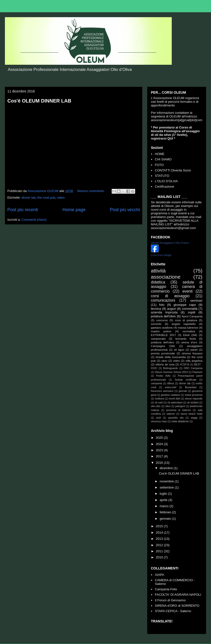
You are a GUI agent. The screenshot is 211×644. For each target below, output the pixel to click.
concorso (162, 320)
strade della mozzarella (171, 357)
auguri (171, 309)
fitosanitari (191, 387)
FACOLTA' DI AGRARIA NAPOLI (178, 595)
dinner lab (29, 198)
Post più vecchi (125, 210)
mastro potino (161, 331)
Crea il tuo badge (161, 255)
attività (158, 271)
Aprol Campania (192, 316)
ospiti (192, 312)
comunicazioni (163, 300)
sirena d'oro (189, 342)
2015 (160, 526)
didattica (158, 282)
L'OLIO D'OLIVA (166, 181)
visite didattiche (180, 421)
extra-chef (171, 387)
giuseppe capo (185, 305)
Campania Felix (166, 589)
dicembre (167, 468)
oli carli (159, 403)
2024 (160, 444)
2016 (160, 463)
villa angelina (194, 361)
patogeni (180, 406)
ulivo (164, 361)
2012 (160, 545)
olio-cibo (156, 406)
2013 (160, 539)
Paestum (197, 372)
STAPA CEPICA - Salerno (173, 611)
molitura (159, 399)
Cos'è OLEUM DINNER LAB (39, 101)
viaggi (194, 418)
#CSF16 (185, 365)
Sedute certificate (186, 380)
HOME (160, 154)
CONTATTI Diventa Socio (173, 170)
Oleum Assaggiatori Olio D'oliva (170, 243)
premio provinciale (163, 353)
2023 (160, 450)
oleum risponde (194, 399)
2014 (160, 533)
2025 (160, 438)
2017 (160, 456)
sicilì (158, 418)
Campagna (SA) (163, 346)
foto (162, 305)
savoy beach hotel (191, 414)
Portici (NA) (163, 376)
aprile (164, 500)
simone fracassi (192, 353)
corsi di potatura (186, 320)
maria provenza (194, 395)
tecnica (156, 309)
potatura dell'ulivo (163, 342)
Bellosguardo (171, 368)
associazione (166, 277)
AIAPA (159, 575)
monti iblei (174, 399)
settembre (167, 487)
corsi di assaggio (170, 296)
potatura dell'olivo (163, 316)
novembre (167, 481)
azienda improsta (164, 312)
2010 (160, 557)
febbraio (166, 512)
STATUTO (162, 176)
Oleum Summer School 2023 (171, 372)
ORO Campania (193, 368)
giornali (183, 391)
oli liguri (179, 350)
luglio (164, 494)
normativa (189, 331)
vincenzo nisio (159, 421)
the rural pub (46, 198)
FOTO (159, 165)
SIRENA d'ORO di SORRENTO (177, 606)
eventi (187, 291)
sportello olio (176, 418)
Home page (74, 210)
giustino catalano (171, 395)
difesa (171, 383)
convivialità (190, 309)
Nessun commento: (92, 191)
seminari (196, 301)
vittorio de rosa (165, 364)
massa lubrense (188, 328)
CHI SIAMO (163, 159)
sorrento (156, 324)
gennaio (166, 519)
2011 (160, 551)
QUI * (171, 138)
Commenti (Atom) (34, 220)
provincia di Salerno (178, 410)
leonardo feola (186, 339)
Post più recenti (23, 210)
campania (156, 383)
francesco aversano (162, 391)
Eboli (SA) (190, 335)
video (61, 198)
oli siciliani (193, 403)
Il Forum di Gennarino (170, 600)
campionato (158, 339)
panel (194, 350)
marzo (165, 506)
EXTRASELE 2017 (163, 335)
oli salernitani (175, 403)
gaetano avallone (162, 328)
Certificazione (165, 187)
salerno (171, 414)
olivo (168, 406)
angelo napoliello (184, 324)
